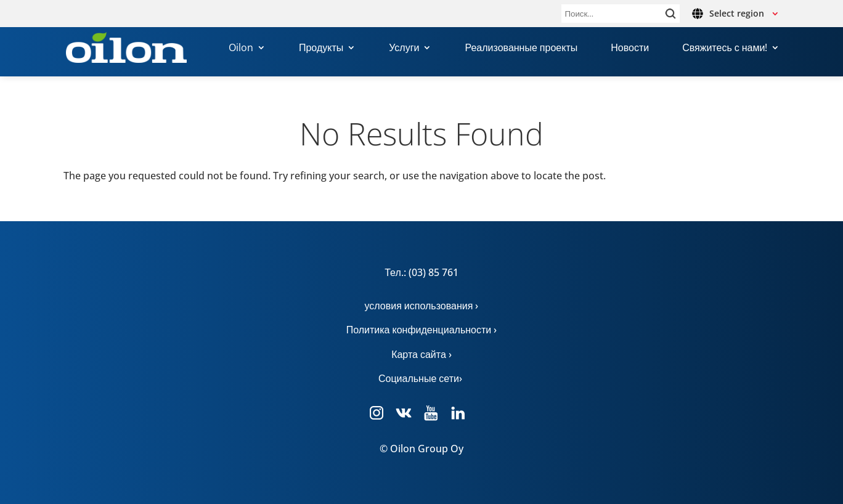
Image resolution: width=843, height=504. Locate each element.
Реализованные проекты (521, 49)
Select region (737, 13)
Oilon (241, 49)
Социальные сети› (421, 378)
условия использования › (422, 306)
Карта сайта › (421, 354)
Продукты (321, 49)
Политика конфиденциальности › (422, 330)
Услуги (404, 49)
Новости (630, 49)
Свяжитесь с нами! (725, 49)
